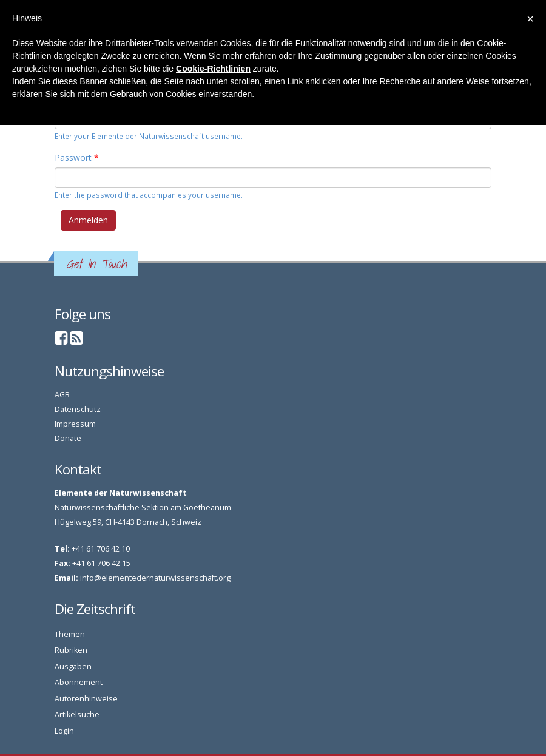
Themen (70, 634)
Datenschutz (78, 409)
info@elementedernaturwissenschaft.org (155, 578)
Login (64, 731)
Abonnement (79, 682)
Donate (68, 438)
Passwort (77, 157)
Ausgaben (73, 667)
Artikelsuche (77, 714)
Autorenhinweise (86, 699)
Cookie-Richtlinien (213, 69)
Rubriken (71, 650)
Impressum (75, 424)
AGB (62, 395)
